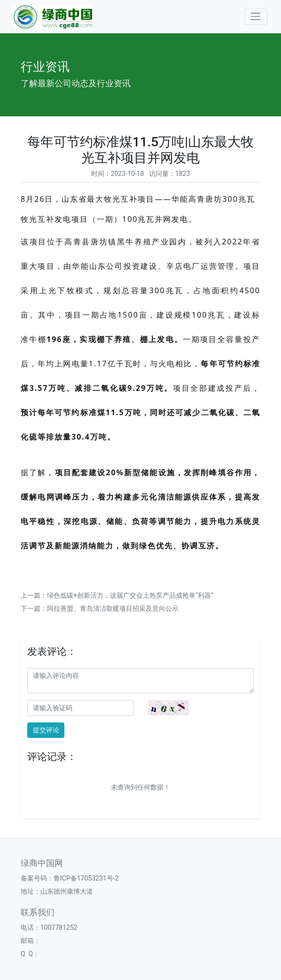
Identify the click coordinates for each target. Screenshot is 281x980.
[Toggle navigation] (256, 17)
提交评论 (46, 730)
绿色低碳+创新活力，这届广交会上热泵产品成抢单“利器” (130, 595)
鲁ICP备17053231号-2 (86, 878)
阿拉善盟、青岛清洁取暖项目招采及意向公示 (113, 608)
